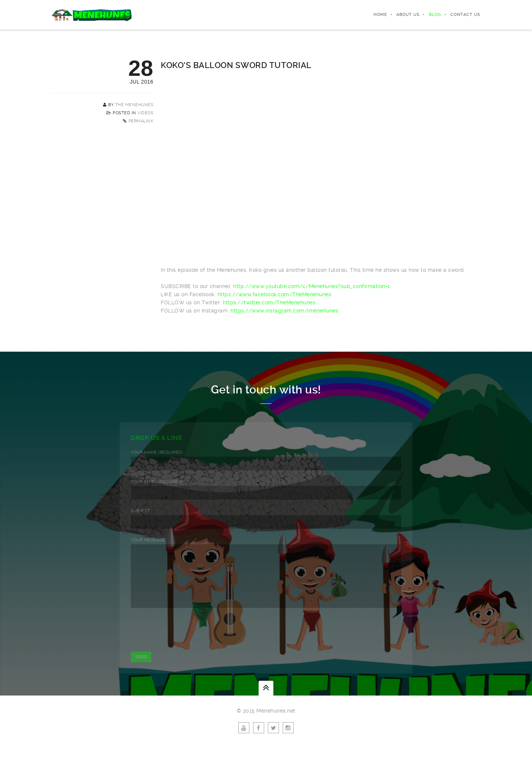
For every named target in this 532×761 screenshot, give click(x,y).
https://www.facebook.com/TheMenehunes (275, 294)
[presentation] (187, 641)
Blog (435, 15)
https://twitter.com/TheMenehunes (269, 302)
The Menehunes (134, 105)
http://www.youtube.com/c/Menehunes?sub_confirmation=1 (312, 286)
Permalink (141, 121)
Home (380, 15)
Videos (145, 113)
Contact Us (465, 15)
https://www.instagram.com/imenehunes (284, 311)
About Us (408, 15)
